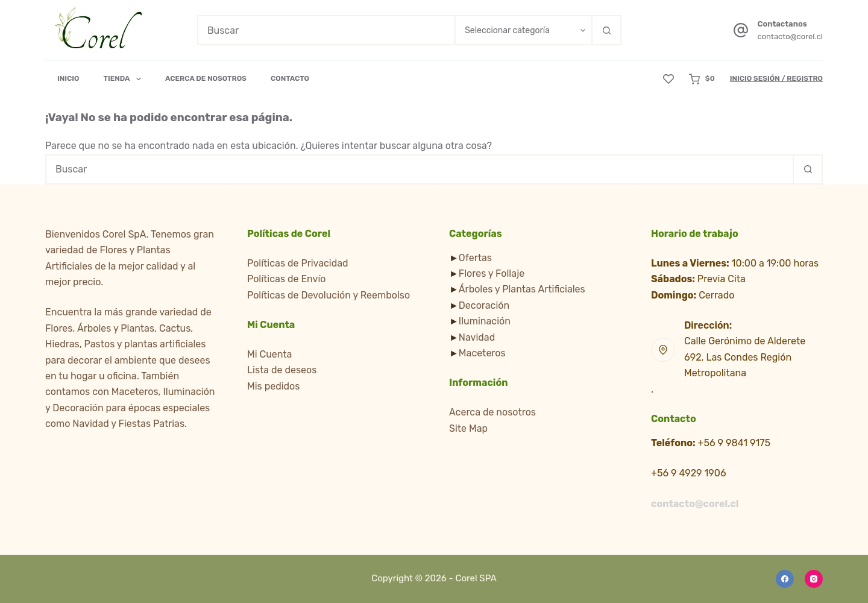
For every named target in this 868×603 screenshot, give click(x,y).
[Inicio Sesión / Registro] (776, 79)
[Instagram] (814, 579)
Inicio (68, 78)
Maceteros (482, 353)
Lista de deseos (282, 370)
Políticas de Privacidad (298, 263)
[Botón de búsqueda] (606, 30)
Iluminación (485, 321)
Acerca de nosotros (492, 412)
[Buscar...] (326, 30)
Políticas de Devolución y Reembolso (329, 295)
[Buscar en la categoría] (523, 30)
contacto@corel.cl (790, 36)
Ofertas (475, 258)
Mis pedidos (273, 386)
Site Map (468, 428)
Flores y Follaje (492, 273)
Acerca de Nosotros (206, 78)
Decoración (484, 305)
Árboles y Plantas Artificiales (522, 289)
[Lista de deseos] (668, 79)
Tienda (125, 79)
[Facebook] (785, 579)
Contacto (290, 78)
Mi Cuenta (269, 354)
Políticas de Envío (286, 279)
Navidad (477, 337)
